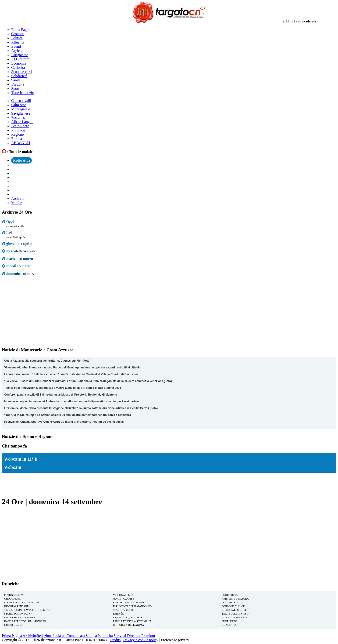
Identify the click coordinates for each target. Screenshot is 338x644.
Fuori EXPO (229, 621)
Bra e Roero (20, 126)
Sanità (16, 80)
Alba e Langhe (22, 122)
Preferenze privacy (175, 640)
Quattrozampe (124, 599)
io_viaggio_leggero (127, 617)
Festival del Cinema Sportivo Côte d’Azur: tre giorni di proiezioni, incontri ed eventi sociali (64, 422)
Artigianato (20, 55)
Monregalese (21, 109)
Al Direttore (20, 59)
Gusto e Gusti (14, 625)
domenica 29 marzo (21, 273)
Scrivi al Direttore (127, 636)
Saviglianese (21, 113)
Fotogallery (14, 595)
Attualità (18, 42)
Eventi (16, 46)
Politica (17, 38)
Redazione (45, 636)
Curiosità (18, 67)
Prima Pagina (21, 30)
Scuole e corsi (22, 72)
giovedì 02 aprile (19, 244)
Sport (15, 89)
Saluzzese (19, 105)
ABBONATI (21, 143)
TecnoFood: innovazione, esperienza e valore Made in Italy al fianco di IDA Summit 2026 (63, 388)
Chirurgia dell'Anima (129, 625)
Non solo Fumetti (234, 617)
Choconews (12, 599)
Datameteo (229, 602)
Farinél (118, 614)
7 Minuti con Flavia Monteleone (27, 610)
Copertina (229, 625)
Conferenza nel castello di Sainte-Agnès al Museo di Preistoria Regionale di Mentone (61, 395)
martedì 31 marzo (20, 258)
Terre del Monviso (235, 614)
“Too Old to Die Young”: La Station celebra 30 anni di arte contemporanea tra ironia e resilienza (68, 415)
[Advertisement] (37, 313)
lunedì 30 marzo (19, 266)
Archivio (18, 198)
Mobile (17, 203)
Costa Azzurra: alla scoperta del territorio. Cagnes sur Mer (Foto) (47, 361)
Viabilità (18, 84)
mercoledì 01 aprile (21, 251)
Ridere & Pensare (16, 606)
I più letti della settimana (132, 621)
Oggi (10, 222)
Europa (17, 139)
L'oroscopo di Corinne (129, 602)
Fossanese (19, 118)
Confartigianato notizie (22, 602)
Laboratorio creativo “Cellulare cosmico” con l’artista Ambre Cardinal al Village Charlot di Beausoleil (71, 374)
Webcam (13, 467)
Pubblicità (105, 636)
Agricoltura (20, 51)
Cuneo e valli (21, 101)
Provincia (18, 130)
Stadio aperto (123, 610)
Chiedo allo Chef (234, 610)
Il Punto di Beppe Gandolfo (132, 606)
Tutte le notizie (22, 93)
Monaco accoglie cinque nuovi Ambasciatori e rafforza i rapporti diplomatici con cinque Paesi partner (72, 401)
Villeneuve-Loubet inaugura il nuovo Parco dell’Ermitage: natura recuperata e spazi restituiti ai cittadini (73, 367)
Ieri (9, 233)
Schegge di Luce (233, 606)
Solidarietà (19, 76)
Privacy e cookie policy (141, 640)
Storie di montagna (18, 614)
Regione (17, 134)
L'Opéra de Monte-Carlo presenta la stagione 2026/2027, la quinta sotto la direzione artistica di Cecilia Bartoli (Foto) (81, 408)
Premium (148, 636)
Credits (115, 640)
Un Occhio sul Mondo (19, 617)
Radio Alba (21, 160)
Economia (19, 63)
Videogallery (123, 595)
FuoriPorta (230, 595)
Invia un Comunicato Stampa (75, 636)
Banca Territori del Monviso (25, 621)
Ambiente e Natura (235, 599)
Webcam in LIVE (21, 459)
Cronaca (17, 34)
